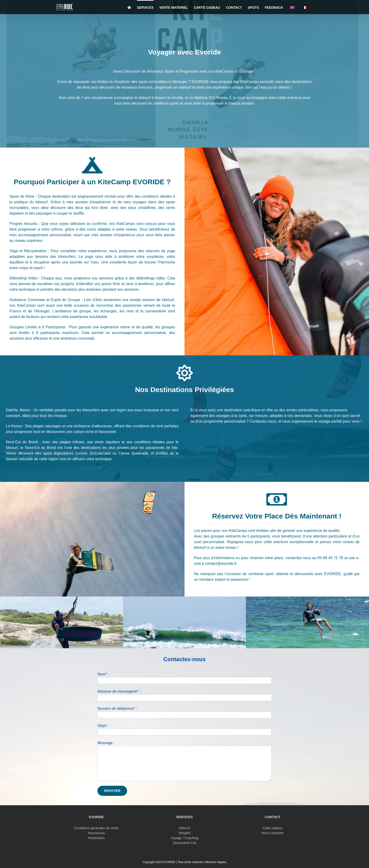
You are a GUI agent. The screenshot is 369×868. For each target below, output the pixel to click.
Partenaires (96, 838)
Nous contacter (273, 833)
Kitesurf (184, 828)
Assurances (96, 833)
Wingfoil (184, 833)
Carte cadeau (273, 828)
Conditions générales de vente (96, 828)
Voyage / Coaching (184, 838)
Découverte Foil (184, 843)
